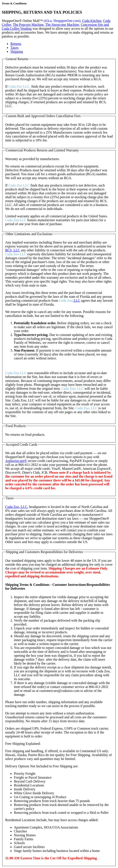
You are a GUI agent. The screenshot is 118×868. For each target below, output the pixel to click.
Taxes (14, 48)
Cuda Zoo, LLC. (17, 507)
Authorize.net (16, 461)
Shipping (17, 52)
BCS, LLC (13, 250)
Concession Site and (95, 25)
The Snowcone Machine (62, 25)
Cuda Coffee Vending (17, 29)
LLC (76, 301)
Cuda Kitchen (92, 21)
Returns (16, 44)
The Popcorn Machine (28, 25)
